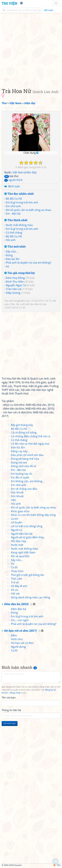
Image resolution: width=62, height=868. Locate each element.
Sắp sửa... (12, 251)
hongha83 (19, 301)
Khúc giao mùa (20, 511)
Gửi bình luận (10, 723)
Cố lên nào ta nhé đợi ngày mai (30, 444)
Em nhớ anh (13, 206)
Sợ (7, 266)
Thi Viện (9, 3)
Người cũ (17, 530)
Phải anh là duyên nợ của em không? (29, 263)
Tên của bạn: (9, 697)
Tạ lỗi (14, 567)
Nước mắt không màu (19, 225)
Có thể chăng (14, 233)
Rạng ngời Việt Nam (23, 552)
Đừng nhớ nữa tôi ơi (23, 466)
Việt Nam (18, 172)
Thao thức (17, 571)
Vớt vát (15, 594)
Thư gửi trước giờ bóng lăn (28, 575)
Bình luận (14, 186)
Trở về (15, 582)
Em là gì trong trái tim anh (22, 202)
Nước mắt (17, 545)
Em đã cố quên (20, 477)
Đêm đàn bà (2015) (16, 604)
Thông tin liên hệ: (11, 710)
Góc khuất (17, 492)
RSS (57, 865)
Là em (15, 519)
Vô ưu (15, 590)
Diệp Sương (13, 293)
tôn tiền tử (36, 304)
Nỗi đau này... (19, 541)
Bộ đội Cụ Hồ (14, 199)
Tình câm (17, 579)
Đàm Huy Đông (15, 278)
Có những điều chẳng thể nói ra (31, 436)
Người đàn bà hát (22, 534)
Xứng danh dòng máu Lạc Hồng (31, 597)
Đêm (14, 635)
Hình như (17, 639)
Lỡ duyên (17, 522)
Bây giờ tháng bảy (22, 425)
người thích (13, 180)
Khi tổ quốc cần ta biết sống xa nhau (28, 210)
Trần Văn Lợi (14, 289)
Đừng (9, 255)
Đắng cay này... (20, 451)
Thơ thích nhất (16, 220)
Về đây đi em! (19, 586)
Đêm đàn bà (19, 609)
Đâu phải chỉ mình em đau (27, 455)
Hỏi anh (11, 240)
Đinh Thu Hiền (15, 282)
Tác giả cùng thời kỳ (20, 273)
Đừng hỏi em (19, 463)
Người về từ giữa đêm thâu (28, 537)
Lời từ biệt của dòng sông (27, 526)
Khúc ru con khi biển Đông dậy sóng (33, 515)
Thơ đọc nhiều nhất (19, 194)
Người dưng (18, 647)
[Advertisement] (31, 50)
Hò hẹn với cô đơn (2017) (20, 631)
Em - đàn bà (13, 214)
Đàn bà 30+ (13, 259)
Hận (13, 500)
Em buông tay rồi (22, 474)
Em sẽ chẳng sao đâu (24, 489)
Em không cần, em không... (28, 481)
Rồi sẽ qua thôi (20, 556)
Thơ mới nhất (15, 247)
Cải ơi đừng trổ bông (24, 433)
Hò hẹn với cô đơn (22, 643)
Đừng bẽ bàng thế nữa (25, 459)
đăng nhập (15, 693)
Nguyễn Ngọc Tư (16, 285)
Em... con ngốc (20, 620)
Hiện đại (30, 172)
